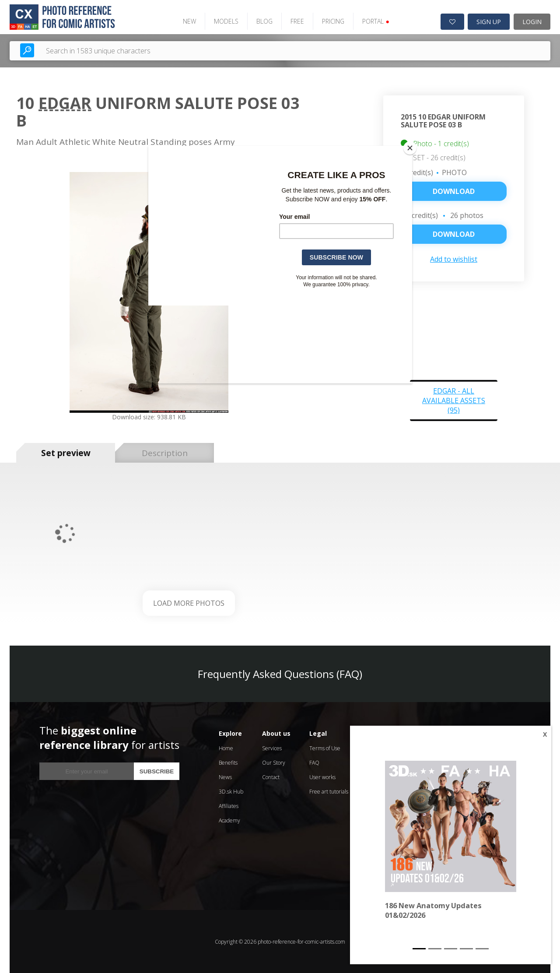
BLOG (263, 21)
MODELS (225, 21)
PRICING (332, 21)
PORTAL (374, 21)
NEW (188, 21)
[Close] (410, 148)
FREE (296, 21)
